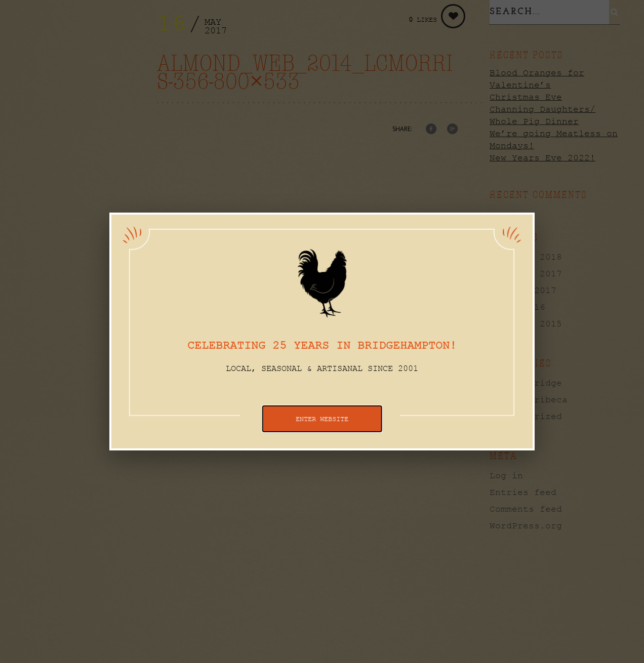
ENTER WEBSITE (322, 419)
